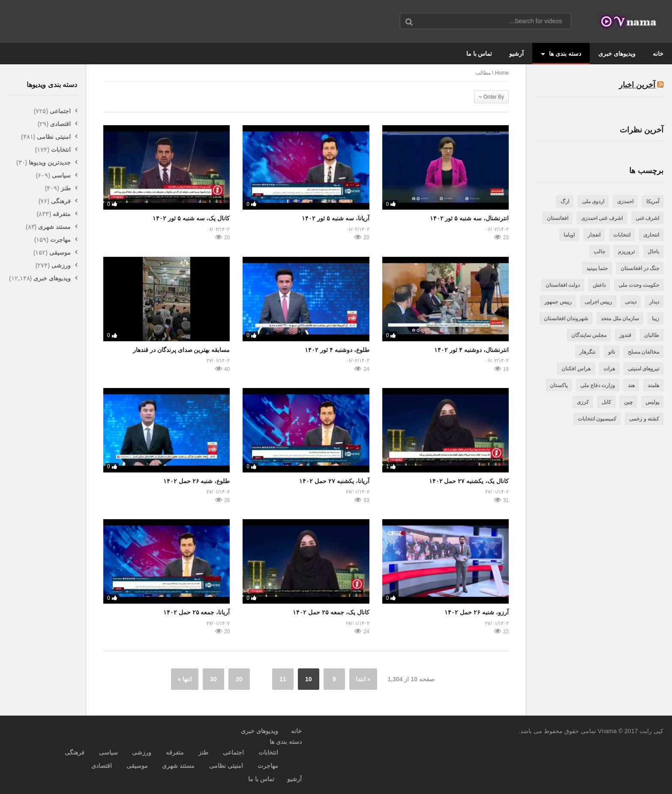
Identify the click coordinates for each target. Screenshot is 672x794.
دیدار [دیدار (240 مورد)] (654, 302)
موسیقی (60, 253)
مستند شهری (54, 227)
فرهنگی (61, 201)
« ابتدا (363, 679)
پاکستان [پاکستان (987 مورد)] (559, 385)
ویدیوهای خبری (617, 54)
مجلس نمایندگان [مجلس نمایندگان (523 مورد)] (589, 335)
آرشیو (516, 54)
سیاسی (61, 175)
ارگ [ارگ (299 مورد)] (565, 202)
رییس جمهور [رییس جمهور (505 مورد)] (558, 302)
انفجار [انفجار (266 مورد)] (594, 235)
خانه (658, 54)
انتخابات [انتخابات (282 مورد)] (622, 235)
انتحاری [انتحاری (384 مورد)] (651, 235)
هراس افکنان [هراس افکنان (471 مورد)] (576, 369)
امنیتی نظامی (54, 137)
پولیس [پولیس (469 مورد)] (652, 402)
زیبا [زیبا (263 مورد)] (655, 319)
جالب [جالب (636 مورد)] (599, 252)
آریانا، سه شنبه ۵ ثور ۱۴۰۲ (335, 218)
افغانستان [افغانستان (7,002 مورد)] (558, 218)
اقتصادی (60, 124)
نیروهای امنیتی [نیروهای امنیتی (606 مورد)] (643, 369)
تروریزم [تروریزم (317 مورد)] (626, 252)
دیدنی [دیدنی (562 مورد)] (631, 302)
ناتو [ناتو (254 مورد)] (612, 352)
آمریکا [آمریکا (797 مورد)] (653, 202)
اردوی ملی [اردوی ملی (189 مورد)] (593, 202)
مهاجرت (60, 240)
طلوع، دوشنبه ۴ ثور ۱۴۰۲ (337, 350)
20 (239, 679)
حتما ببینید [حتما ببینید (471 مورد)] (597, 268)
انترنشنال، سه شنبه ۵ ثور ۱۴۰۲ (469, 218)
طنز (66, 188)
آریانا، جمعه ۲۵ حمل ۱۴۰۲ (197, 612)
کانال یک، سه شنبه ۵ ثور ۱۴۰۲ (191, 218)
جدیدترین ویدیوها (50, 162)
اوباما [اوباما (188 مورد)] (569, 235)
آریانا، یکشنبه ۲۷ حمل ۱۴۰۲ (334, 481)
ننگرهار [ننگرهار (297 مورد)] (587, 352)
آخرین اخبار (637, 85)
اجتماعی (60, 111)
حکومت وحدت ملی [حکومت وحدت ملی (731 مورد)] (639, 285)
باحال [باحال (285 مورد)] (653, 252)
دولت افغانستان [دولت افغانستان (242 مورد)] (563, 285)
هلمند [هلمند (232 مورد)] (653, 385)
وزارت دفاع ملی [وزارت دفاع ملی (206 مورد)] (598, 385)
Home (502, 73)
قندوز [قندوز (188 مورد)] (625, 335)
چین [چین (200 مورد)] (628, 402)
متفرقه (62, 214)
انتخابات (61, 150)
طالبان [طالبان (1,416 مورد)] (652, 335)
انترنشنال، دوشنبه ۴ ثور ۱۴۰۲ (471, 350)
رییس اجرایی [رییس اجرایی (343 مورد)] (598, 302)
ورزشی (61, 265)
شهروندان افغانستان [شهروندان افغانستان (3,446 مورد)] (566, 319)
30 (213, 679)
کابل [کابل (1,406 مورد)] (606, 402)
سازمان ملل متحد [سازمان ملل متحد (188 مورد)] (620, 319)
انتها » (185, 679)
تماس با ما (479, 54)
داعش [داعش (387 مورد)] (599, 285)
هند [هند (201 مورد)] (631, 385)
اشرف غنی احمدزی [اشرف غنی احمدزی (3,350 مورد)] (602, 218)
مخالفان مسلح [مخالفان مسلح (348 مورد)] (643, 352)
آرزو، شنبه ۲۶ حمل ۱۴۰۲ (477, 612)
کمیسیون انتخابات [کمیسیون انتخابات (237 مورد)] (597, 419)
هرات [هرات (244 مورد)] (609, 369)
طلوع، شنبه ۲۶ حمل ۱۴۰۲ (197, 481)
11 (283, 679)
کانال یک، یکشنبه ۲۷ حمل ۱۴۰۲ (469, 481)
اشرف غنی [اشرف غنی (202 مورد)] (647, 218)
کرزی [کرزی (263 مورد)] (583, 402)
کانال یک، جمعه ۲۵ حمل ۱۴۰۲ (331, 612)
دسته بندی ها (561, 54)
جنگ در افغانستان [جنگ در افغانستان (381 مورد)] (640, 268)
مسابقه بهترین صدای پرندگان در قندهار (181, 350)
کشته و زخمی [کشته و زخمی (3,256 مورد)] (644, 419)
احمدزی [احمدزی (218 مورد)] (625, 202)
